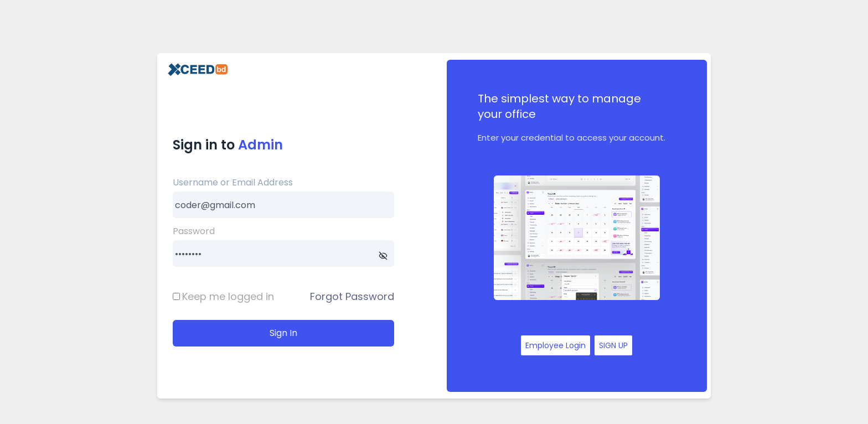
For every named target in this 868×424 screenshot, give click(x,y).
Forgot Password (352, 296)
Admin (260, 145)
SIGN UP (613, 345)
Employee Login (556, 345)
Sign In (283, 333)
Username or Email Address (233, 182)
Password (194, 231)
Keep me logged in (228, 296)
